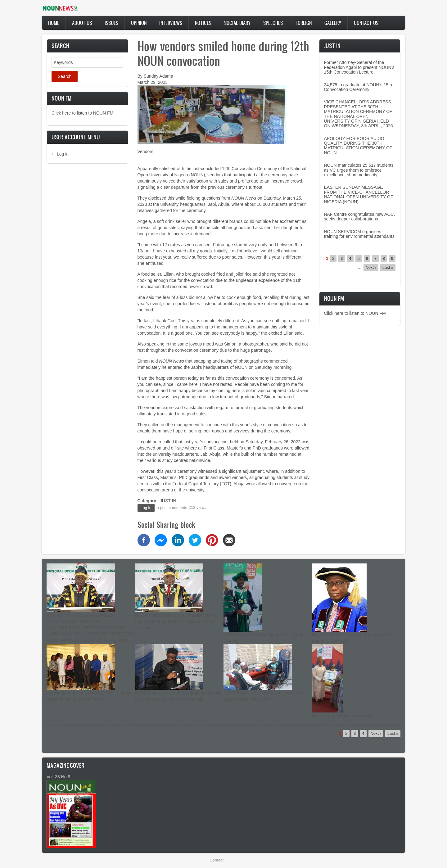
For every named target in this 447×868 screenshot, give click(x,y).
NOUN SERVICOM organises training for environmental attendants (359, 234)
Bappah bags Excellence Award (343, 716)
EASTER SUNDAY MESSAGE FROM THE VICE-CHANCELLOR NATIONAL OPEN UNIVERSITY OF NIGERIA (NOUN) (359, 194)
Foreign (304, 23)
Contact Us (366, 23)
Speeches (273, 23)
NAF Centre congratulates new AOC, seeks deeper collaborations (360, 217)
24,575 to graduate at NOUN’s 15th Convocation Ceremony (358, 87)
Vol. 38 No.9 (58, 777)
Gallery (333, 23)
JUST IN (168, 501)
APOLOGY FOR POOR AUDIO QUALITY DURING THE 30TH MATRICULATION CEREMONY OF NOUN (358, 146)
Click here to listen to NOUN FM (82, 113)
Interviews (171, 23)
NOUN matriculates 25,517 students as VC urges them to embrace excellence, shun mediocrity (359, 170)
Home (54, 23)
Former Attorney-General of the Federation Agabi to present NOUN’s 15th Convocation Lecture (359, 67)
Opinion (139, 23)
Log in (63, 154)
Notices (203, 23)
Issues (111, 23)
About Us (82, 23)
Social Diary (237, 23)
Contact (217, 860)
